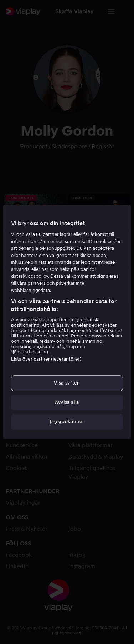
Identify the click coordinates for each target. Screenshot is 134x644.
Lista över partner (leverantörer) (46, 359)
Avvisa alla (67, 402)
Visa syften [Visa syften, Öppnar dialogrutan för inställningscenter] (67, 383)
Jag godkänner (67, 422)
